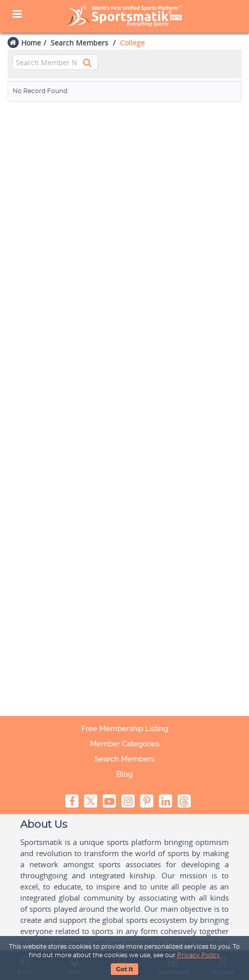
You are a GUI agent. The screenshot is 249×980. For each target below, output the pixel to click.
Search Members (79, 43)
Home (31, 43)
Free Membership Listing (125, 729)
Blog (124, 774)
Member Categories (125, 744)
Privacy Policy (199, 955)
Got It (124, 969)
